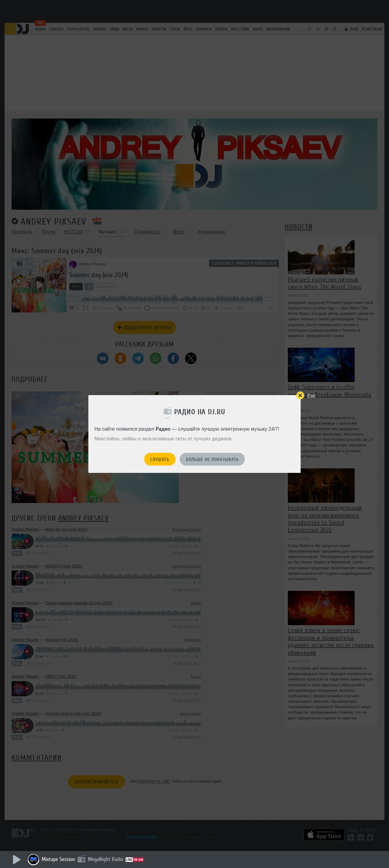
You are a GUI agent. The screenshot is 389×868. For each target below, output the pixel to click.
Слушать (160, 460)
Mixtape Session (58, 859)
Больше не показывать (212, 460)
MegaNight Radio (105, 859)
